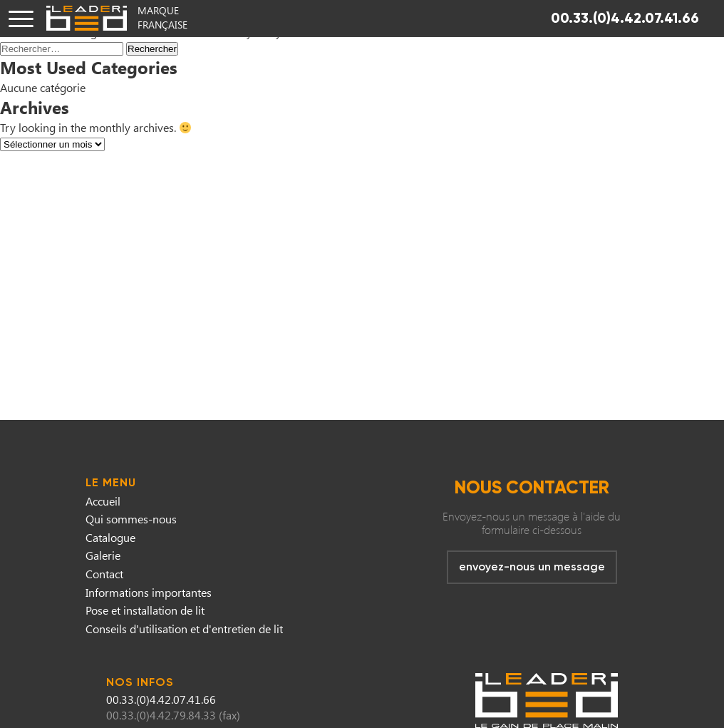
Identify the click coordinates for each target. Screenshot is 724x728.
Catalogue (110, 537)
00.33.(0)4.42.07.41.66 (625, 18)
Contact (104, 574)
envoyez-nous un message (532, 566)
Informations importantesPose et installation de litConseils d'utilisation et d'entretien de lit (184, 610)
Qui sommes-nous (131, 519)
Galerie (103, 555)
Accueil (103, 501)
